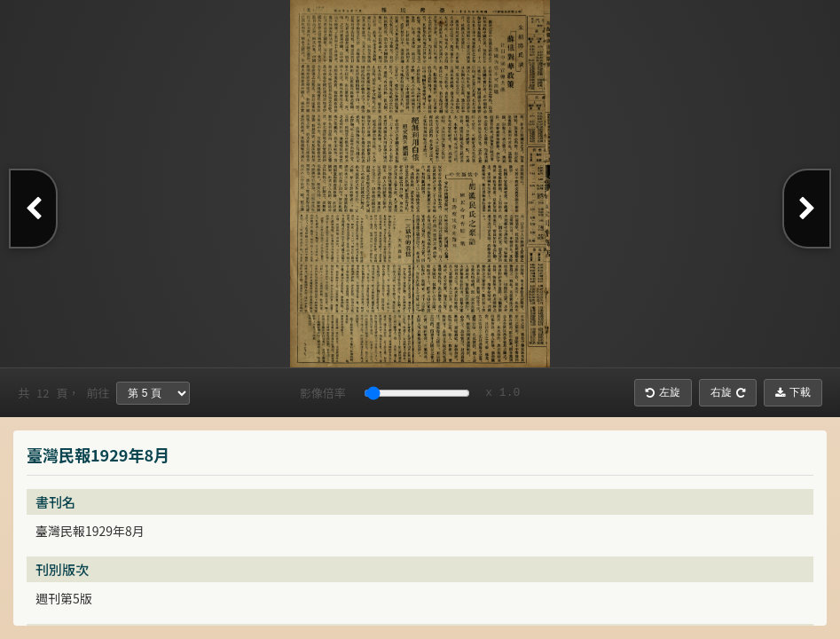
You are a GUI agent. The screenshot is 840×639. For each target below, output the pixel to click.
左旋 (663, 392)
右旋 (728, 392)
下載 (793, 392)
